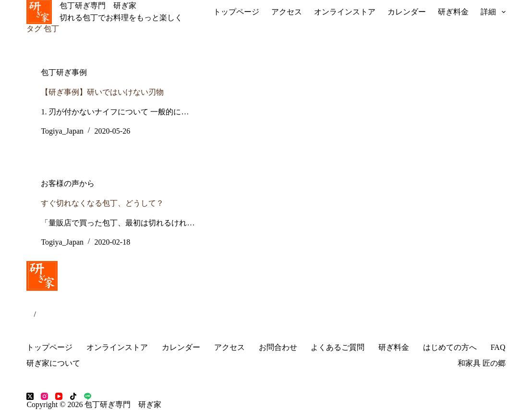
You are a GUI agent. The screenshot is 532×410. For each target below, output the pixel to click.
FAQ (498, 347)
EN (41, 314)
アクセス (287, 12)
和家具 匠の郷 (482, 363)
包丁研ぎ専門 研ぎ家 (98, 6)
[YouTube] (59, 396)
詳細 (493, 12)
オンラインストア (345, 12)
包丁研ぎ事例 (64, 72)
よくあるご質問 (338, 347)
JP (30, 314)
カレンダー (407, 12)
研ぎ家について (53, 363)
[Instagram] (44, 396)
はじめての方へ (450, 347)
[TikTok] (73, 396)
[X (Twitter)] (30, 396)
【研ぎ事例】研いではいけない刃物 (102, 92)
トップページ (236, 12)
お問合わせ (278, 347)
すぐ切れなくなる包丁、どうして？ (102, 203)
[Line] (88, 396)
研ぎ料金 (453, 12)
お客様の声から (68, 183)
